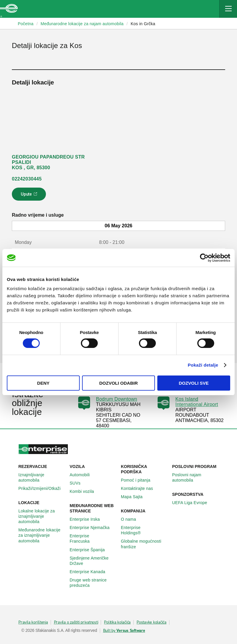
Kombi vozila (85, 491)
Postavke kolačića (152, 622)
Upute (30, 196)
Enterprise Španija (91, 550)
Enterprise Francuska (93, 538)
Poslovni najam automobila (195, 477)
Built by (124, 631)
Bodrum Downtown (117, 399)
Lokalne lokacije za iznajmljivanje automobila (42, 516)
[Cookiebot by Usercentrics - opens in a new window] (204, 258)
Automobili (83, 475)
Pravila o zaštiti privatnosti (76, 622)
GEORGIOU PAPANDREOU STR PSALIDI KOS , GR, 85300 (48, 162)
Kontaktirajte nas (140, 488)
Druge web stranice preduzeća (93, 583)
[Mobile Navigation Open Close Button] (228, 9)
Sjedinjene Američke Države (93, 561)
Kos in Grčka (143, 24)
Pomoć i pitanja (139, 480)
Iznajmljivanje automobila (42, 477)
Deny (43, 383)
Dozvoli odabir (118, 383)
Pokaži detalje (203, 365)
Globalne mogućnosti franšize (144, 544)
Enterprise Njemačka (93, 528)
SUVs (78, 483)
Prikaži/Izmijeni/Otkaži (42, 488)
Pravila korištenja (33, 622)
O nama (132, 519)
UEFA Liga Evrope (193, 503)
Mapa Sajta (135, 497)
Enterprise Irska (88, 519)
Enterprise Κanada (91, 572)
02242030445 (27, 179)
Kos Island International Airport (197, 402)
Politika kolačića (117, 622)
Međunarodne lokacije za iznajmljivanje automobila (42, 535)
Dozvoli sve (194, 383)
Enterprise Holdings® (144, 530)
